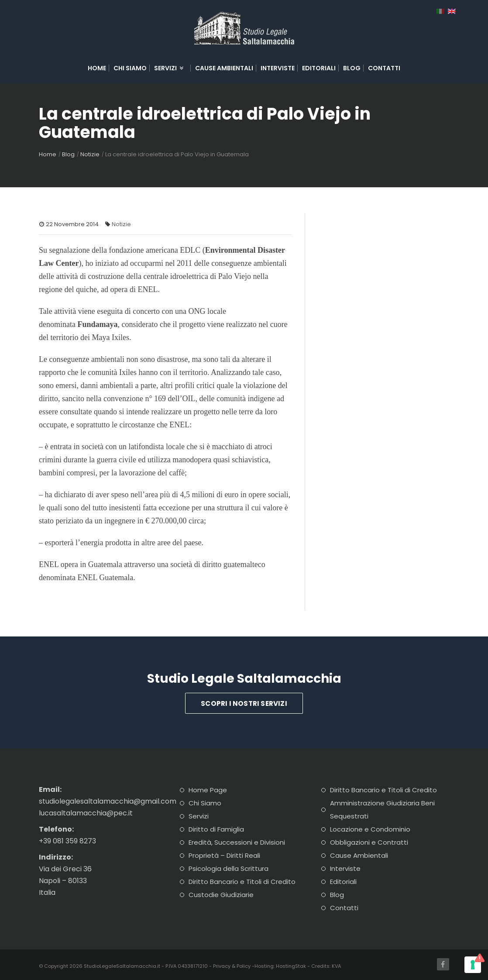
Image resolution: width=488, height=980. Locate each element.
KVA (336, 966)
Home (97, 68)
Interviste (278, 68)
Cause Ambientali (224, 68)
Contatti (384, 68)
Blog (352, 68)
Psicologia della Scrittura (229, 868)
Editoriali (319, 68)
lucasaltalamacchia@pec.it (86, 813)
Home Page (208, 790)
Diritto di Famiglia (216, 829)
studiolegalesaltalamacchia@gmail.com (108, 801)
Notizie (90, 154)
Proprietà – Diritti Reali (224, 855)
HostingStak (291, 966)
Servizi (169, 68)
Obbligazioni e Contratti (369, 842)
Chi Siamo (130, 68)
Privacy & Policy (232, 966)
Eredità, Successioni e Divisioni (237, 842)
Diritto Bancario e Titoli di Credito (242, 882)
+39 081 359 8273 (67, 841)
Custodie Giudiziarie (221, 895)
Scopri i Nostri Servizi (244, 703)
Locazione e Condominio (370, 829)
